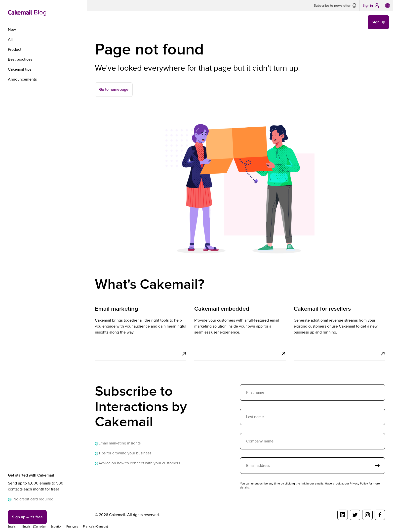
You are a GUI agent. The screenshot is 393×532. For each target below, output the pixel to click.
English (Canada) (34, 527)
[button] (335, 6)
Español (56, 527)
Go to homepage (114, 90)
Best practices (20, 59)
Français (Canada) (95, 527)
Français (72, 527)
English (12, 527)
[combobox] (12, 527)
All (10, 40)
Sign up (27, 517)
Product (15, 49)
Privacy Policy (359, 484)
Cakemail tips (20, 69)
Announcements (22, 79)
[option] (34, 527)
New (12, 30)
